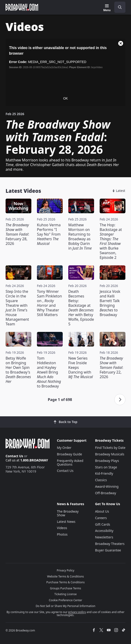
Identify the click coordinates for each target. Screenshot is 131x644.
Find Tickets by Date (110, 448)
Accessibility (104, 531)
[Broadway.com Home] (22, 7)
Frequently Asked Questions (70, 462)
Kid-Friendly (104, 473)
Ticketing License (65, 594)
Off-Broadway (106, 493)
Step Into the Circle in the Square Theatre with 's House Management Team (17, 308)
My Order (64, 448)
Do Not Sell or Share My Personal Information (66, 606)
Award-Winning (107, 486)
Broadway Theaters (110, 544)
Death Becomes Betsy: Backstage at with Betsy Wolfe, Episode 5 (81, 308)
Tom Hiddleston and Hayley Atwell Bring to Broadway (49, 372)
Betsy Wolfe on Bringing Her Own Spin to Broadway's (18, 370)
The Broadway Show (68, 513)
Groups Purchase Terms (65, 588)
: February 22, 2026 (111, 367)
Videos (62, 528)
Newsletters (104, 537)
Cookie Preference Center (65, 600)
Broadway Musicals (110, 454)
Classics (101, 480)
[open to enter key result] (120, 7)
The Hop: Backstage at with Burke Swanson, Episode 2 (111, 241)
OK (65, 98)
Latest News (66, 522)
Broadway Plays (107, 461)
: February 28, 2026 (17, 234)
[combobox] (118, 7)
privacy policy (77, 612)
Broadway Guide (69, 454)
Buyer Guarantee (108, 550)
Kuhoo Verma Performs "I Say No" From (49, 234)
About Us (102, 511)
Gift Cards (103, 524)
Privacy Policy (65, 570)
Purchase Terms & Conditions (65, 582)
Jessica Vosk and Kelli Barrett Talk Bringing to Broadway (110, 303)
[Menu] (107, 8)
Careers (101, 518)
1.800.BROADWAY (34, 460)
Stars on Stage (106, 467)
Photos (62, 534)
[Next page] (120, 400)
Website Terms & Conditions (65, 576)
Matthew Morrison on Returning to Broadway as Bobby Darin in (80, 237)
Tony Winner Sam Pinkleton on (49, 303)
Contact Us (14, 456)
